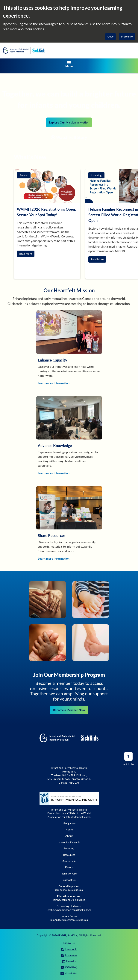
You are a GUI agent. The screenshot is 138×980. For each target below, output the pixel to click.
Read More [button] (26, 254)
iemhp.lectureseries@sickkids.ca (69, 920)
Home (69, 829)
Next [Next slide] (131, 161)
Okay (110, 36)
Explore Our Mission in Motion (69, 122)
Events (69, 867)
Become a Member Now (69, 710)
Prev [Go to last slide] (119, 161)
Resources (69, 855)
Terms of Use (69, 873)
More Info (127, 36)
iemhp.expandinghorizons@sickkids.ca (69, 910)
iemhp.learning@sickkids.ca (69, 900)
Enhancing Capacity (69, 842)
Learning (69, 848)
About (69, 836)
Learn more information (54, 383)
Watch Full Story (69, 137)
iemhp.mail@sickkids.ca (69, 890)
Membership (69, 861)
